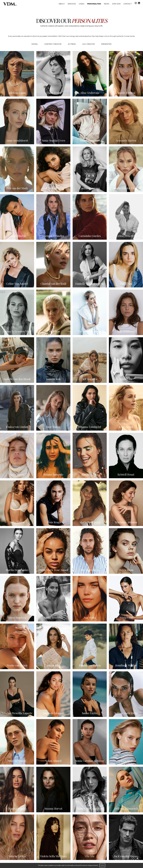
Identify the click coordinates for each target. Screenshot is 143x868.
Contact (128, 4)
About (62, 4)
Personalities (94, 4)
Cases (82, 4)
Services (72, 4)
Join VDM (116, 4)
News (107, 4)
